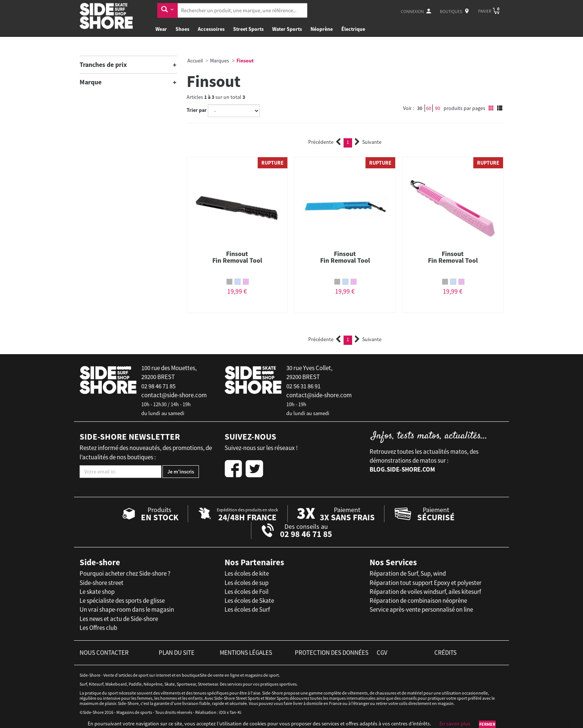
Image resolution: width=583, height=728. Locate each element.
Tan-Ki (235, 712)
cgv (382, 653)
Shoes (182, 29)
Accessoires (211, 29)
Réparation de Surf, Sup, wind (408, 573)
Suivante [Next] (368, 142)
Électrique (353, 29)
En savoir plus (455, 724)
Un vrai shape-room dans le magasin (127, 609)
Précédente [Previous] (325, 142)
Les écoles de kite (247, 573)
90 (438, 108)
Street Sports (248, 29)
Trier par (197, 110)
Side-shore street (102, 583)
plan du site (177, 653)
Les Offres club (98, 628)
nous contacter (104, 653)
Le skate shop (97, 592)
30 (420, 108)
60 (429, 108)
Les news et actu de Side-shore (119, 619)
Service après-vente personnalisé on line (421, 609)
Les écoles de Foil (247, 592)
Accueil (195, 61)
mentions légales (246, 653)
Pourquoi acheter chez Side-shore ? (125, 573)
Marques (220, 61)
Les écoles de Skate (249, 601)
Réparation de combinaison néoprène (418, 601)
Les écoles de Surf (247, 609)
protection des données (332, 653)
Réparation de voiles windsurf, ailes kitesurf (425, 592)
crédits (445, 653)
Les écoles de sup (247, 583)
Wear (161, 29)
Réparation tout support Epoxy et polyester (426, 583)
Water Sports (287, 29)
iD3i (223, 712)
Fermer (487, 724)
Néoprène (322, 29)
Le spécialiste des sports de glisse (122, 601)
